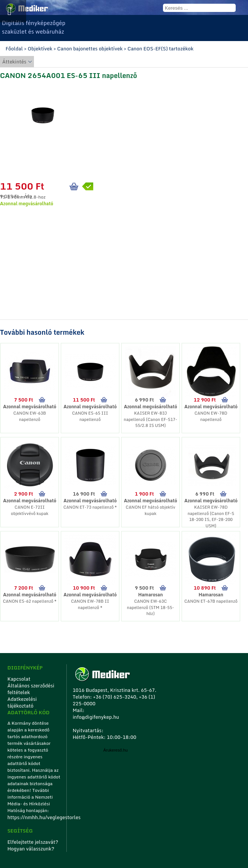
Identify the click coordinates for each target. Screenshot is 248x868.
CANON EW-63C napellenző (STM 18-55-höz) (150, 607)
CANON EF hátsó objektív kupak (150, 510)
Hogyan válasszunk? (31, 849)
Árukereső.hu (115, 750)
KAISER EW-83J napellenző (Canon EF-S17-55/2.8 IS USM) (150, 419)
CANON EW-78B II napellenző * (90, 604)
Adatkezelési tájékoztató (22, 702)
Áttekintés (14, 62)
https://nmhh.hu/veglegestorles (34, 817)
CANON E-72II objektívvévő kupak (29, 510)
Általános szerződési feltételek (31, 689)
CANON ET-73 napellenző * (90, 507)
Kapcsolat (19, 679)
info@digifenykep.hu (96, 717)
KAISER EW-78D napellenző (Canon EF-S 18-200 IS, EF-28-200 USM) (211, 516)
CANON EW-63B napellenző (30, 416)
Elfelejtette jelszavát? (33, 842)
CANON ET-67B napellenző (211, 601)
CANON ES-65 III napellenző (90, 416)
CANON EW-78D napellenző (211, 416)
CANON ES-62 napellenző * (30, 601)
